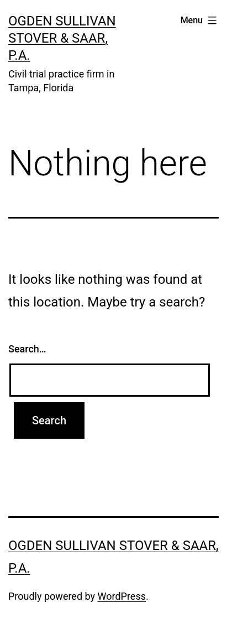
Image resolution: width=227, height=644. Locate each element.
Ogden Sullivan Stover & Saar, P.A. (62, 38)
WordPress (122, 596)
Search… (27, 349)
